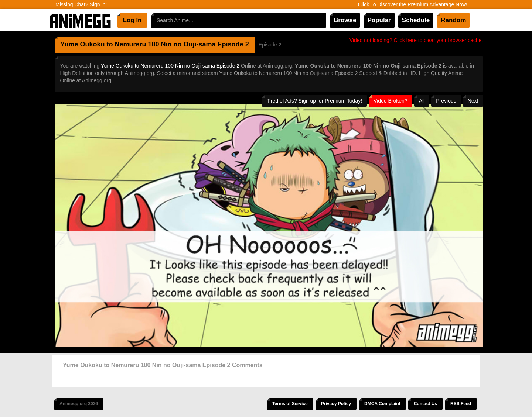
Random (453, 20)
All (422, 101)
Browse (345, 20)
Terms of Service (290, 404)
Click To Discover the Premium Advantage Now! (413, 4)
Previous (446, 101)
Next (473, 101)
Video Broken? (391, 101)
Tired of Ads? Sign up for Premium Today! (314, 101)
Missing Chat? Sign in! (81, 4)
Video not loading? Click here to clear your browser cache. (416, 40)
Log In (132, 20)
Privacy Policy (336, 404)
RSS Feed (461, 404)
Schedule (416, 20)
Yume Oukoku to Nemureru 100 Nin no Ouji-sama (138, 44)
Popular (379, 20)
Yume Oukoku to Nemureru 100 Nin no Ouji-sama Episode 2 (170, 66)
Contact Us (425, 404)
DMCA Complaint (382, 404)
